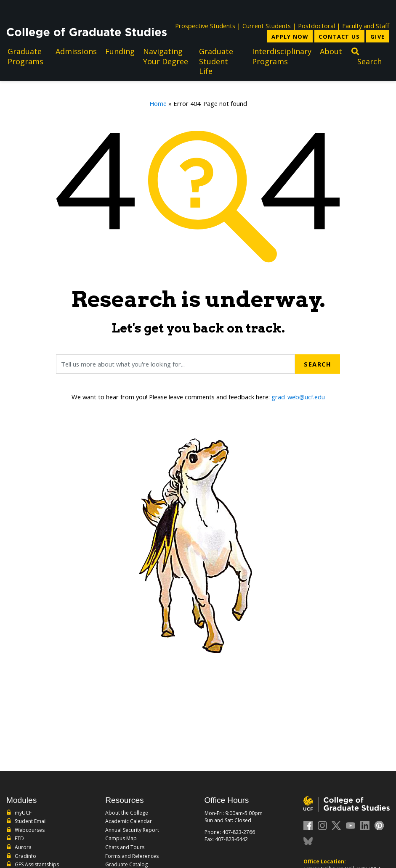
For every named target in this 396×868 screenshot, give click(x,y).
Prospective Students (205, 26)
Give (377, 37)
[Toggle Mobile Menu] (381, 10)
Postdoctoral (316, 26)
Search (318, 364)
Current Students (267, 26)
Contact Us (339, 37)
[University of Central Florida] (69, 10)
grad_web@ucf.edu (298, 397)
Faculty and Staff (366, 26)
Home (158, 103)
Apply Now (290, 37)
